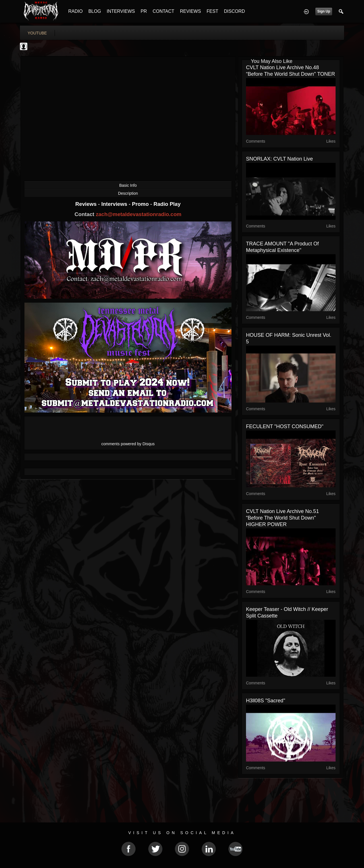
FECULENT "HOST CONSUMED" (285, 426)
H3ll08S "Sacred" (266, 701)
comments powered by (128, 444)
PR (144, 11)
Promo (141, 204)
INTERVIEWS (121, 11)
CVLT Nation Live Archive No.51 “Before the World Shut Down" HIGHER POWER (282, 518)
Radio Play (167, 204)
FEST (213, 11)
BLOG (95, 11)
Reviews (87, 204)
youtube (37, 33)
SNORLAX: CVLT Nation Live (279, 159)
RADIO (76, 11)
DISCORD (234, 11)
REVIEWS (191, 11)
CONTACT (164, 11)
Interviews (115, 204)
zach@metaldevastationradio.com (139, 214)
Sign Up (324, 11)
